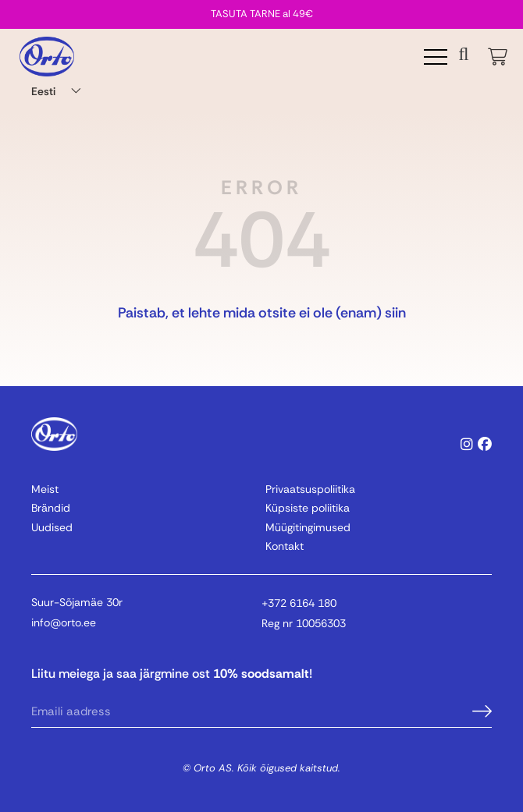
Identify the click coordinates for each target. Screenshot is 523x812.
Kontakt (285, 546)
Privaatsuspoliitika (310, 489)
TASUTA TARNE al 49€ (262, 14)
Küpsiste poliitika (308, 508)
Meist (45, 489)
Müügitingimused (308, 527)
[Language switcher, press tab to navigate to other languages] (59, 91)
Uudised (52, 527)
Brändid (51, 508)
